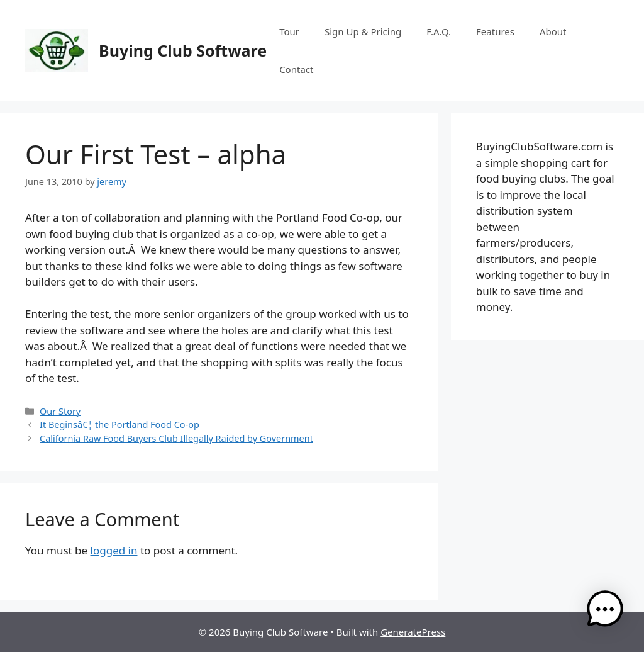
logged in (114, 550)
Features (495, 31)
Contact (296, 69)
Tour (289, 31)
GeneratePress (413, 632)
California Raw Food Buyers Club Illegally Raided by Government (176, 438)
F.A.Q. (439, 31)
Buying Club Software (183, 50)
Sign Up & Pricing (363, 31)
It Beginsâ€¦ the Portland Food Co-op (119, 424)
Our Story (60, 411)
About (553, 31)
